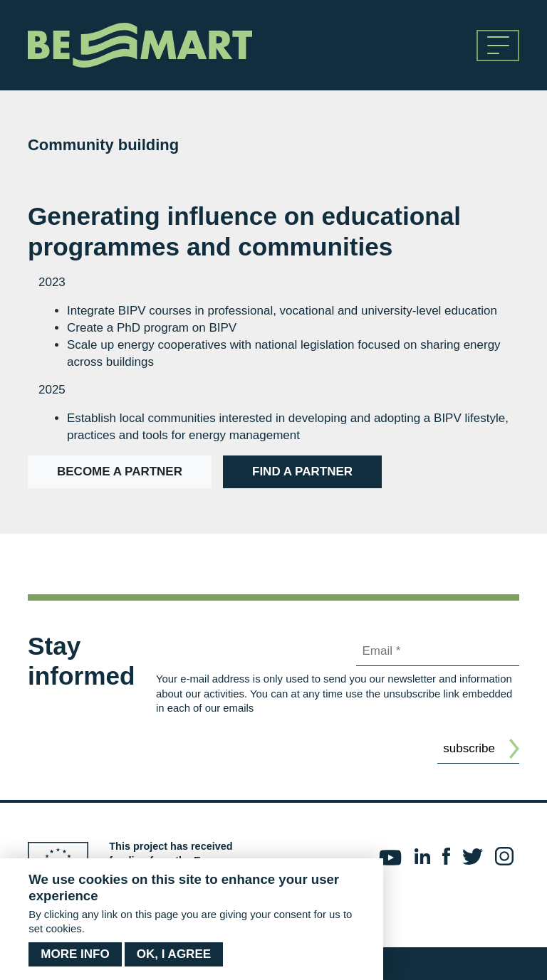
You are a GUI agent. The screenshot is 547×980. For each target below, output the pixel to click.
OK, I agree (174, 955)
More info (75, 955)
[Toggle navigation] (498, 46)
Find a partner (302, 471)
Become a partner (120, 471)
